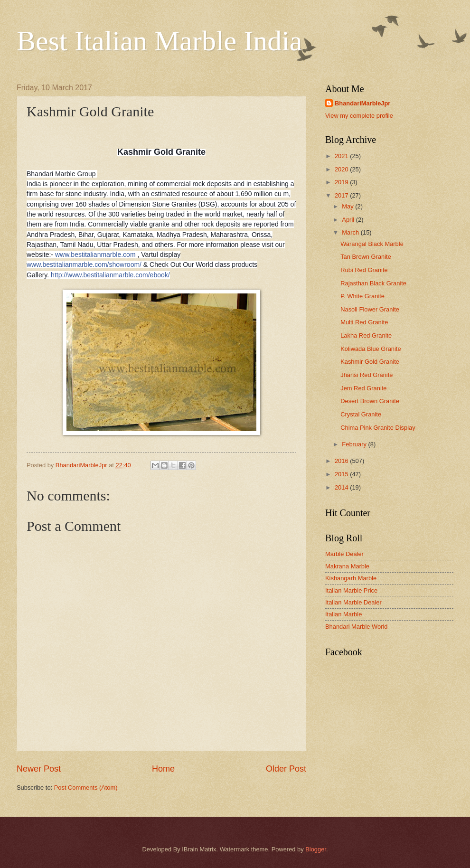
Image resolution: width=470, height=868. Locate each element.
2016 (342, 461)
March (351, 232)
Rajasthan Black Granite (373, 283)
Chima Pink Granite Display (378, 428)
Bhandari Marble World (356, 627)
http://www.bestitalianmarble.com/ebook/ (110, 275)
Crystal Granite (361, 414)
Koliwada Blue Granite (371, 349)
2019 (342, 182)
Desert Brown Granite (370, 401)
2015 (342, 474)
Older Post (286, 769)
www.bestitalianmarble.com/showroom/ (84, 264)
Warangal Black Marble (372, 244)
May (348, 206)
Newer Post (39, 769)
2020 (342, 169)
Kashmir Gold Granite (370, 362)
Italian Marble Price (351, 590)
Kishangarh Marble (351, 578)
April (349, 220)
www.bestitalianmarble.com (95, 255)
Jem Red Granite (363, 388)
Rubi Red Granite (364, 270)
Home (163, 769)
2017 (342, 195)
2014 (342, 487)
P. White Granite (362, 296)
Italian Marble (343, 614)
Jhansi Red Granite (367, 375)
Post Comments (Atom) (86, 788)
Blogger (316, 849)
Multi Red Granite (364, 322)
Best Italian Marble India (159, 41)
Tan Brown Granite (366, 257)
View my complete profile (359, 116)
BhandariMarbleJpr (362, 103)
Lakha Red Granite (366, 335)
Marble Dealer (344, 554)
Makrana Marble (347, 566)
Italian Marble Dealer (353, 602)
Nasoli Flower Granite (370, 309)
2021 (342, 156)
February (355, 444)
